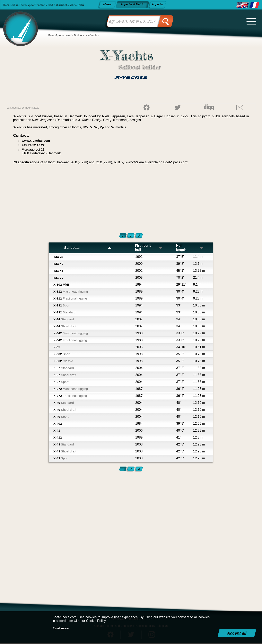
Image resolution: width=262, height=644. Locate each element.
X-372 (71, 389)
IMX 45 (59, 271)
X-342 (71, 334)
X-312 (71, 292)
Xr (113, 127)
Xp (102, 127)
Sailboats (88, 248)
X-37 (64, 369)
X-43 (64, 445)
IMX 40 (59, 264)
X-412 (58, 438)
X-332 (62, 306)
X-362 (62, 355)
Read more (61, 628)
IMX (86, 127)
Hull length (190, 248)
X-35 (57, 348)
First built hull (149, 248)
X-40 (64, 403)
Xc (96, 127)
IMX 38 (59, 257)
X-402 (58, 424)
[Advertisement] (131, 198)
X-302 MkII (61, 285)
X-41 (57, 431)
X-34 (64, 320)
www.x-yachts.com (36, 141)
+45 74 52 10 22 (34, 145)
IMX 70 (59, 278)
